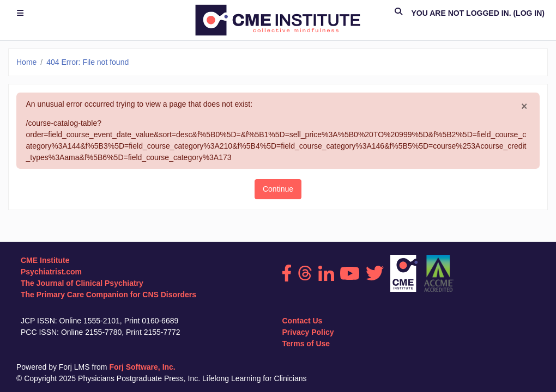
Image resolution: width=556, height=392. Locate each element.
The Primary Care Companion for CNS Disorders (108, 295)
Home (26, 62)
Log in (529, 13)
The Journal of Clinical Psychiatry (82, 283)
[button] (398, 13)
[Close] (524, 107)
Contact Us (303, 321)
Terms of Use (306, 344)
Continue (278, 189)
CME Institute (45, 260)
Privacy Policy (308, 332)
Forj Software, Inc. (142, 367)
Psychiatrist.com (51, 272)
